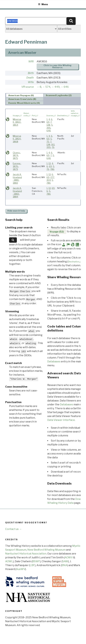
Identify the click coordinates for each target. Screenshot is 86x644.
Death (30, 78)
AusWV (21, 569)
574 (48, 87)
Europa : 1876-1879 (17, 166)
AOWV (69, 557)
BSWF (36, 561)
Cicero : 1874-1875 (17, 155)
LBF (32, 565)
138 (48, 125)
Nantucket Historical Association (26, 554)
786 (52, 169)
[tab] (25, 95)
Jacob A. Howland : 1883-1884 (17, 192)
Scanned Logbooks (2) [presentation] (59, 95)
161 (53, 144)
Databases (54, 362)
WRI (31, 61)
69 (48, 122)
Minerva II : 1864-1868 (17, 139)
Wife (31, 82)
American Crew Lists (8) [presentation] (22, 99)
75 (48, 142)
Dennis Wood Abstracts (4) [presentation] (24, 103)
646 (66, 87)
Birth (31, 73)
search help (16, 211)
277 (52, 177)
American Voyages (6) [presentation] (21, 95)
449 (57, 87)
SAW (65, 561)
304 (49, 180)
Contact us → (13, 529)
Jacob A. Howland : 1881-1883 (17, 179)
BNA (64, 565)
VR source (28, 87)
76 (53, 147)
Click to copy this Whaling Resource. (57, 66)
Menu (43, 4)
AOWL (9, 561)
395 (49, 128)
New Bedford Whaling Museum (46, 550)
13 (50, 163)
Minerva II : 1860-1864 (17, 122)
